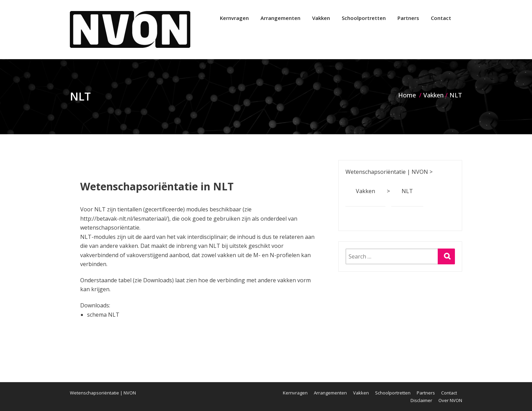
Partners (408, 18)
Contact (441, 18)
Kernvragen (234, 18)
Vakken (321, 18)
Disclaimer (421, 400)
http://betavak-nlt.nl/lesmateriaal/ (124, 219)
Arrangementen (280, 18)
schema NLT (103, 315)
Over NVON (450, 400)
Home (407, 95)
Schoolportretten (364, 18)
